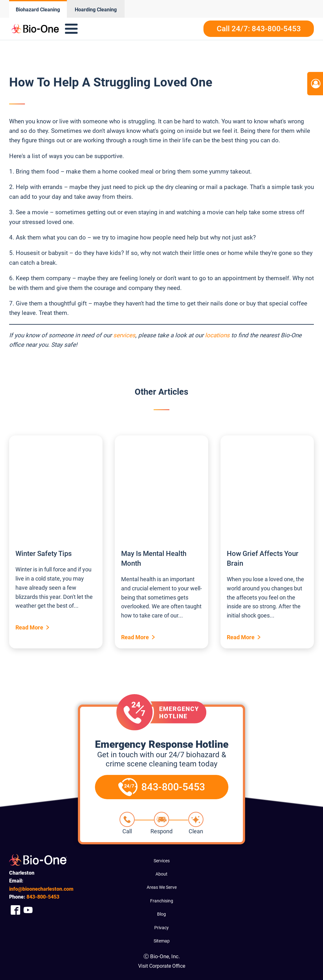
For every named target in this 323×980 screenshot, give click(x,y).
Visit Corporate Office (162, 966)
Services (162, 861)
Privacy (161, 928)
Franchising (162, 901)
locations (217, 335)
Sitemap (162, 941)
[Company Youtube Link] (28, 910)
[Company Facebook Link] (15, 910)
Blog (161, 914)
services (124, 335)
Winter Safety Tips (44, 554)
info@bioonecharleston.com (41, 889)
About (161, 874)
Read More (29, 627)
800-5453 (43, 897)
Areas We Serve (162, 887)
